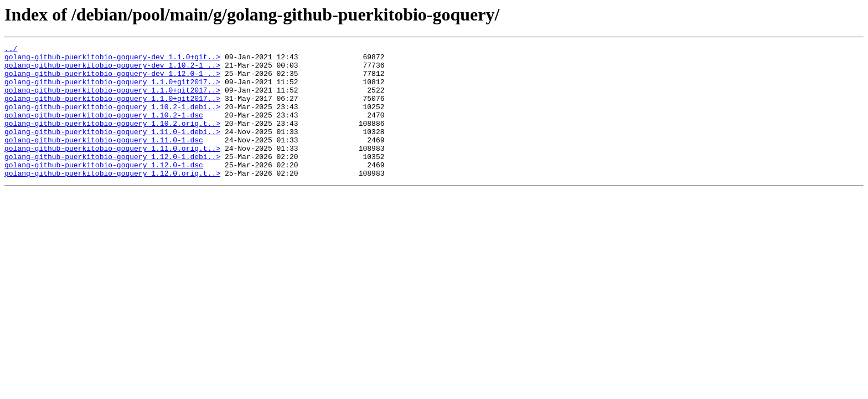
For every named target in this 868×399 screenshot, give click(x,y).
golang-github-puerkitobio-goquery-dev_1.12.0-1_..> (112, 80)
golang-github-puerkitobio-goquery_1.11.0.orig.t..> (112, 170)
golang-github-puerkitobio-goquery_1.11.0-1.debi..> (112, 150)
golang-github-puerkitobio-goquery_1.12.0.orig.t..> (112, 199)
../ (11, 50)
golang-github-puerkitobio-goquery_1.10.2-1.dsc (104, 130)
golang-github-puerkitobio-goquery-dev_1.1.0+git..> (112, 60)
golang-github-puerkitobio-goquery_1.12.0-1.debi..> (112, 180)
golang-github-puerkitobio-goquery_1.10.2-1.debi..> (112, 120)
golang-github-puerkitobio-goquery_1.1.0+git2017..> (112, 90)
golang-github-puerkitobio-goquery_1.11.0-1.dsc (104, 160)
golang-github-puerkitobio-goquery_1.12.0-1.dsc (104, 190)
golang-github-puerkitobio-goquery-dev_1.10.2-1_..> (112, 70)
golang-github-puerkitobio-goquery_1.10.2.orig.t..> (112, 140)
